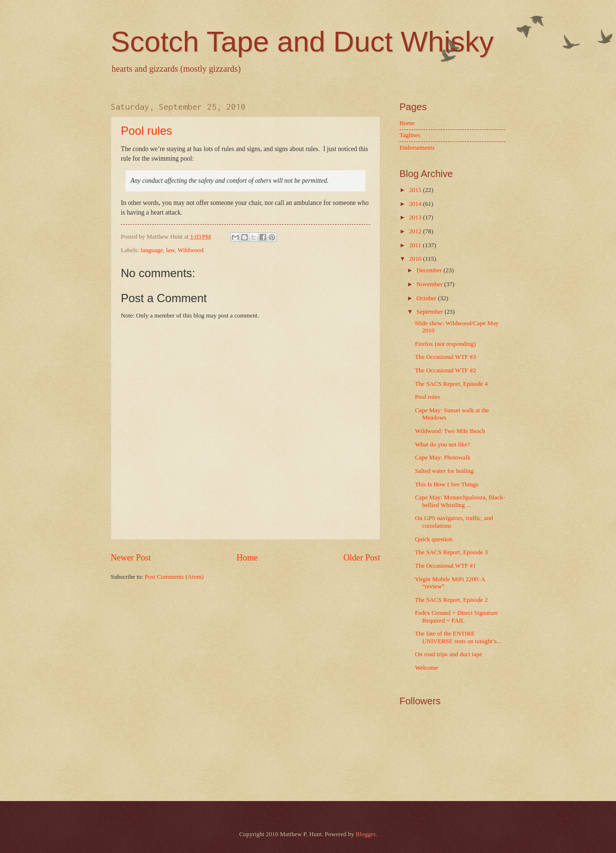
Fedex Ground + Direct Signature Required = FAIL (456, 617)
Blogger (366, 834)
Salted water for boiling (444, 471)
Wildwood (191, 250)
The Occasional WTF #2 (445, 370)
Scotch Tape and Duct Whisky (302, 42)
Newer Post (131, 558)
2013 (416, 217)
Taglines (410, 135)
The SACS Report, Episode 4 (451, 384)
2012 (416, 231)
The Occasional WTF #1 (445, 566)
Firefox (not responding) (445, 344)
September (430, 312)
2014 (416, 204)
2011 (416, 245)
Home (247, 558)
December (430, 270)
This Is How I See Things (447, 484)
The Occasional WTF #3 (445, 357)
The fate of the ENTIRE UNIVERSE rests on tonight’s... (458, 637)
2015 (416, 190)
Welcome (426, 668)
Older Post (362, 558)
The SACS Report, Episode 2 (451, 600)
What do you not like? (442, 445)
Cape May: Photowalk (443, 458)
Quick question (434, 539)
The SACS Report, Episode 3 (451, 552)
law (170, 250)
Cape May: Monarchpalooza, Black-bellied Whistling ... (460, 501)
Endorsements (417, 148)
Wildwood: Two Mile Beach (450, 431)
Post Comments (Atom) (174, 577)
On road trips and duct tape (449, 654)
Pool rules (147, 131)
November (430, 284)
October (427, 298)
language (152, 250)
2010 (416, 259)
